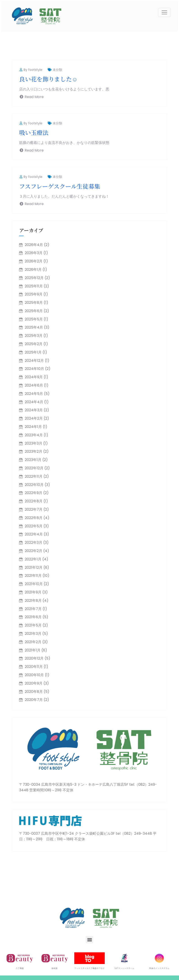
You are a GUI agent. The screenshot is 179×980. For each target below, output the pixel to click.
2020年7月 (34, 700)
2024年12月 (34, 361)
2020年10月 (34, 675)
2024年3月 (34, 410)
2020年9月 (34, 683)
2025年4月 (34, 327)
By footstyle (31, 70)
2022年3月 (34, 543)
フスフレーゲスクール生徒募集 (60, 186)
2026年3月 (34, 253)
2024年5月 (34, 394)
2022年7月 (34, 509)
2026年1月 (33, 270)
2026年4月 (34, 245)
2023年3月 (34, 443)
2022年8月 (34, 501)
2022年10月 (34, 485)
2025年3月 (34, 336)
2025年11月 (34, 286)
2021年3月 (33, 634)
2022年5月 (34, 526)
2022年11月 (34, 476)
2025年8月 (34, 303)
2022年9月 (34, 493)
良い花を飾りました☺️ (49, 79)
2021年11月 (33, 576)
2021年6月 (33, 617)
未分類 (57, 70)
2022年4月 (34, 534)
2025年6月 (34, 311)
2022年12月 (34, 468)
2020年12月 (34, 658)
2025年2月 (34, 344)
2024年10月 (34, 369)
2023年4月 (34, 435)
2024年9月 (34, 377)
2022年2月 (34, 551)
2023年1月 (33, 460)
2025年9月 (34, 294)
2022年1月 (33, 559)
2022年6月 (34, 518)
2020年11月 (34, 667)
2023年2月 (34, 451)
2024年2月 (34, 418)
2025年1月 (33, 352)
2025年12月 (34, 278)
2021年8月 (33, 601)
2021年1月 (33, 650)
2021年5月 (33, 625)
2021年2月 (33, 642)
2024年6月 (34, 385)
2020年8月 (34, 692)
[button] (89, 940)
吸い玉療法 (34, 132)
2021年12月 (34, 567)
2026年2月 (34, 261)
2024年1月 (33, 427)
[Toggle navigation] (164, 12)
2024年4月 (34, 402)
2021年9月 (33, 592)
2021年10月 (34, 584)
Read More (31, 97)
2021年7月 (33, 609)
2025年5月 (34, 319)
